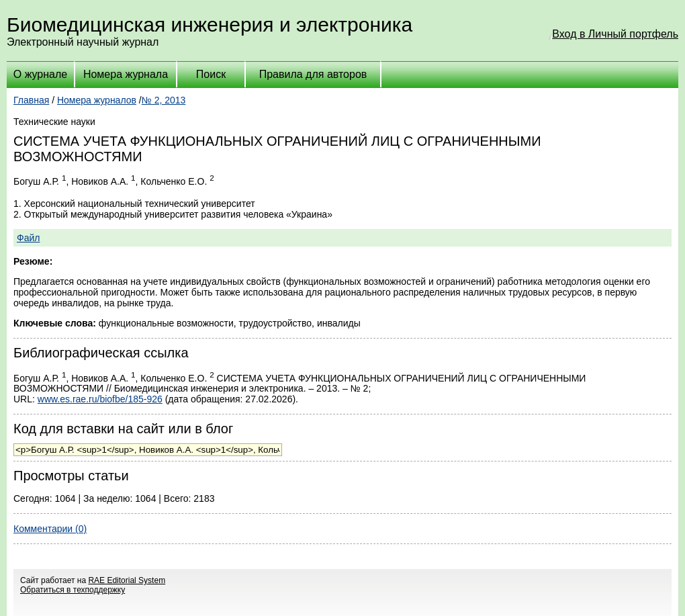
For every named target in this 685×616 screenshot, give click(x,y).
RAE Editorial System (127, 580)
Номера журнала (126, 74)
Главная (31, 100)
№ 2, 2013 (164, 100)
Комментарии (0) (50, 529)
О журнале (40, 74)
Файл (28, 238)
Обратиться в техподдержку (73, 590)
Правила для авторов (313, 74)
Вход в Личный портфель (615, 34)
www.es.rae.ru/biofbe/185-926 (100, 399)
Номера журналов (97, 100)
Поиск (211, 74)
